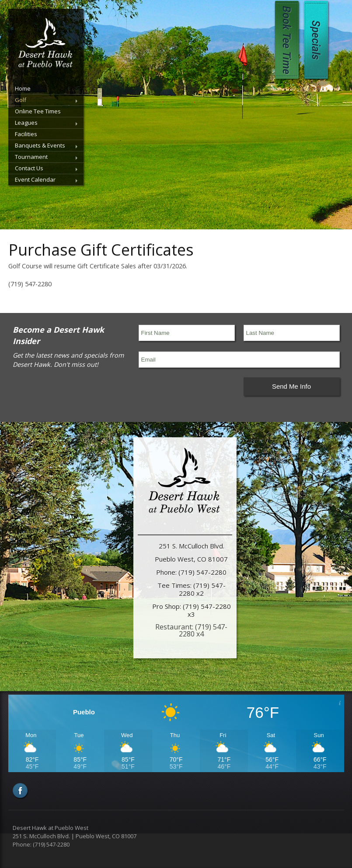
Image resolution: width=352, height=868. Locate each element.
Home (23, 88)
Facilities (26, 134)
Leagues (26, 123)
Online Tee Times (38, 111)
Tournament (31, 157)
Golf (21, 100)
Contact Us (29, 168)
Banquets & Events (40, 145)
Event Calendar (35, 179)
